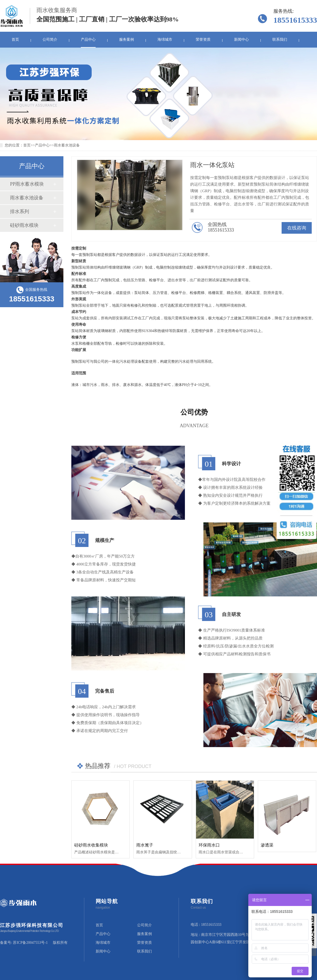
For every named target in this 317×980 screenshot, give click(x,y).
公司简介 (50, 40)
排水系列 (20, 211)
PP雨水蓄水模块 (27, 184)
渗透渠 (267, 845)
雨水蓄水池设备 (67, 145)
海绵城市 (165, 40)
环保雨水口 (209, 845)
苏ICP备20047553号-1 (30, 943)
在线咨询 (297, 228)
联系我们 (280, 40)
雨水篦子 (145, 845)
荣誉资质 (203, 40)
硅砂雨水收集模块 (91, 845)
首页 (15, 40)
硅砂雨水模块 (24, 225)
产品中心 (88, 40)
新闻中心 (241, 40)
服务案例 (127, 40)
